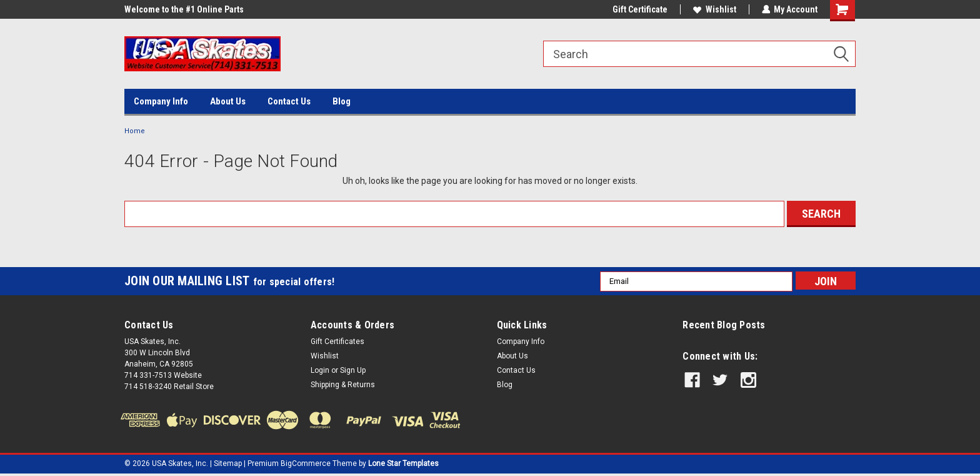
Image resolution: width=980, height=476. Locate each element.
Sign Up (353, 370)
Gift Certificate (639, 9)
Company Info (161, 101)
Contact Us (289, 101)
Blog (342, 101)
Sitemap (228, 463)
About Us (228, 101)
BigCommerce (306, 463)
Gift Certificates (337, 342)
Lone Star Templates (403, 463)
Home (135, 131)
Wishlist (714, 9)
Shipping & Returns (343, 385)
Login (320, 370)
